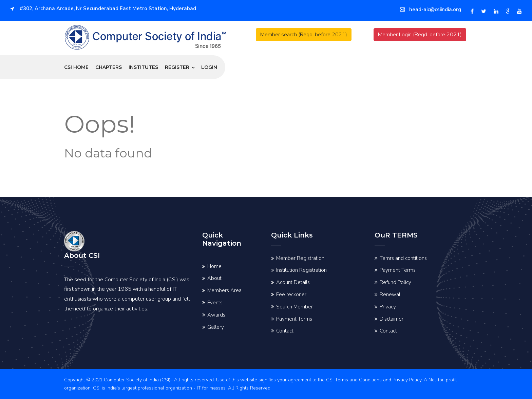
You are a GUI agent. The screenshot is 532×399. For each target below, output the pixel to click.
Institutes (143, 67)
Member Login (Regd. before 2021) (420, 35)
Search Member (294, 307)
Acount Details (293, 282)
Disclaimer (392, 319)
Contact (285, 331)
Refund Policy (395, 282)
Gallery (216, 327)
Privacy (388, 307)
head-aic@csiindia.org (430, 9)
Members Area (224, 290)
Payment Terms (294, 319)
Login (209, 67)
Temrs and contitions (403, 258)
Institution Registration (301, 270)
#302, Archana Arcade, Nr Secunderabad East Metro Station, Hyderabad (103, 8)
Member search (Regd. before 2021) (304, 35)
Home (214, 266)
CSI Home (76, 67)
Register (177, 67)
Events (215, 303)
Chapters (109, 67)
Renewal (390, 294)
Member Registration (300, 258)
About (214, 278)
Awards (216, 315)
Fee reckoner (291, 294)
